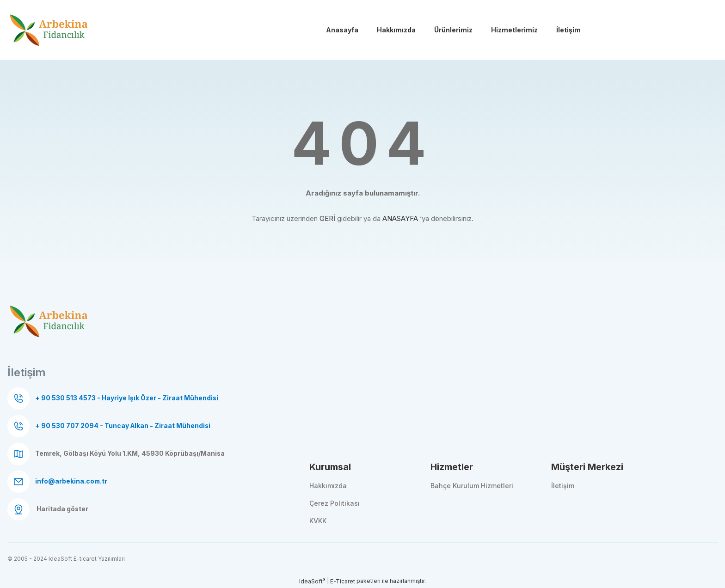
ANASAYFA (400, 218)
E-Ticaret (343, 581)
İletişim (563, 486)
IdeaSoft (312, 581)
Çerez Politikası (335, 503)
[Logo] (49, 31)
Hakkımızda (328, 486)
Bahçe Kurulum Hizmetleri (472, 486)
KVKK (318, 521)
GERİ (327, 218)
